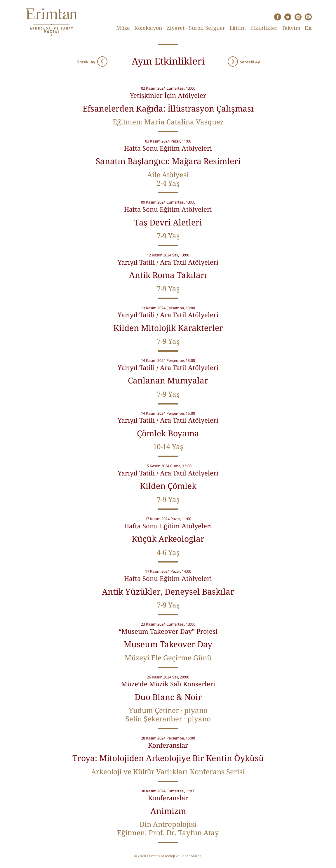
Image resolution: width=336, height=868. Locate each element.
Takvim (291, 28)
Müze (123, 28)
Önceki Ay (92, 61)
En (308, 28)
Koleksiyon (148, 28)
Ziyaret (176, 28)
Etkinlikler (264, 28)
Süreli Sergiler (207, 28)
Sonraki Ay (244, 61)
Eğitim (238, 28)
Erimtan (51, 22)
